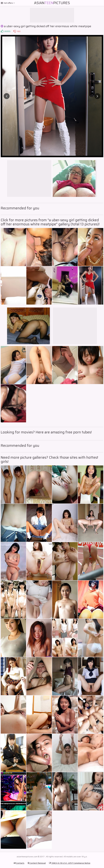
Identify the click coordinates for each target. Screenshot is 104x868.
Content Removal (37, 863)
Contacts (19, 863)
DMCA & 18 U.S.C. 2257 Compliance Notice (70, 863)
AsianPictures (52, 3)
